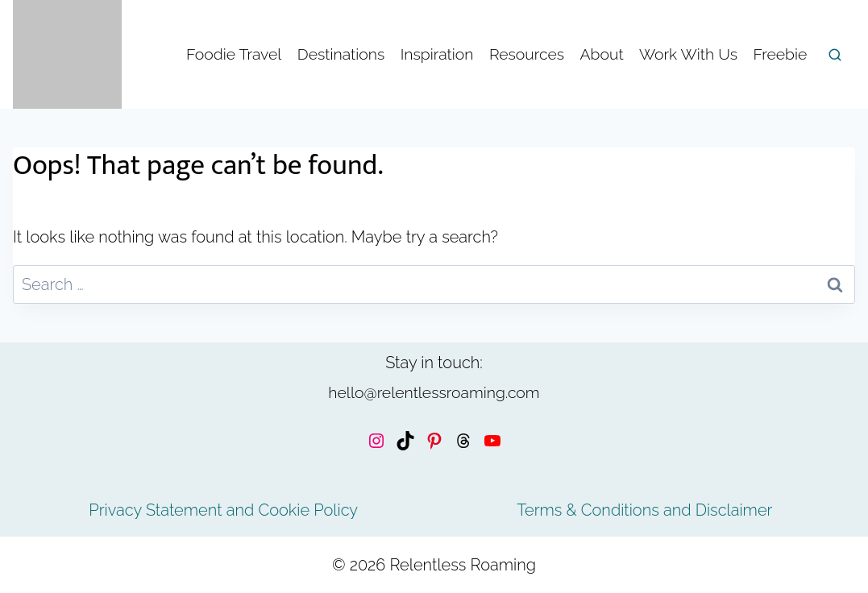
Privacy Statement (155, 510)
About (601, 54)
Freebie (780, 54)
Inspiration (437, 54)
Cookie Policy (308, 510)
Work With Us (688, 54)
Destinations (341, 54)
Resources (527, 54)
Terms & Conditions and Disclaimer (644, 510)
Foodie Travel (234, 54)
